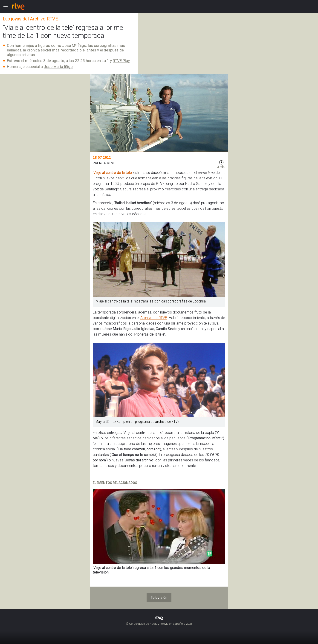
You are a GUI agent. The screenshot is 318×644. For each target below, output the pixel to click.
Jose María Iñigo (58, 67)
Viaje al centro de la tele (113, 173)
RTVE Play (121, 61)
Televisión (159, 597)
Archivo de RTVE (154, 318)
